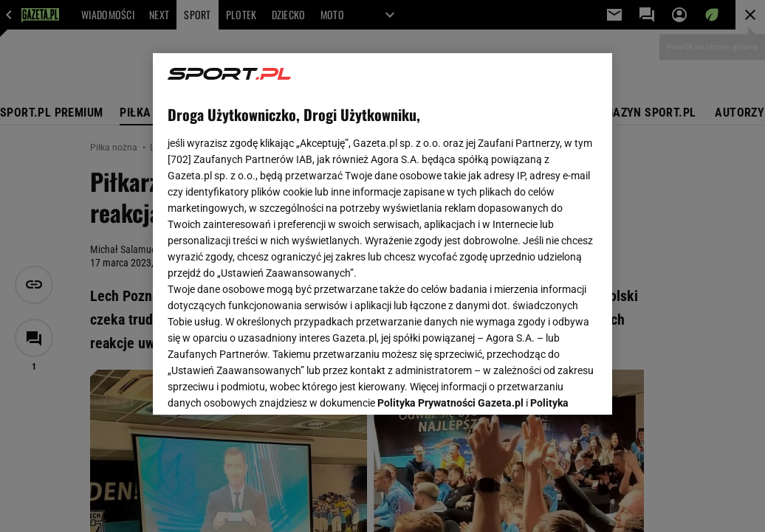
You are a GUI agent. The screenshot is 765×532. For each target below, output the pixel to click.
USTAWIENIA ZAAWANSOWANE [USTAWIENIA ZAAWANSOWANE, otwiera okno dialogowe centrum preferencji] (265, 385)
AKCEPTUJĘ (548, 386)
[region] (382, 234)
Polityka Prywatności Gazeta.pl (450, 219)
